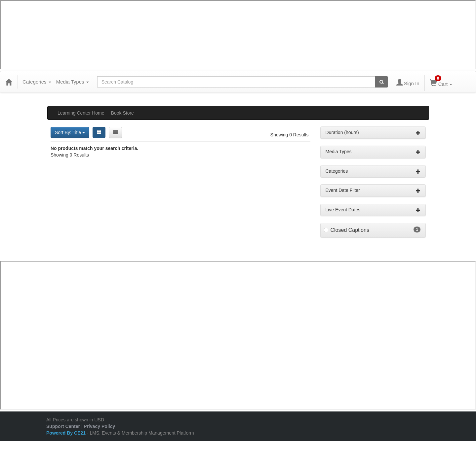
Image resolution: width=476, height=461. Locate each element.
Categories (37, 82)
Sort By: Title (70, 132)
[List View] (115, 132)
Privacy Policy (99, 426)
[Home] (9, 82)
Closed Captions (350, 230)
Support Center (63, 426)
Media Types (73, 82)
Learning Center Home (81, 113)
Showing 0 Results (290, 135)
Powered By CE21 (67, 433)
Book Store (122, 113)
